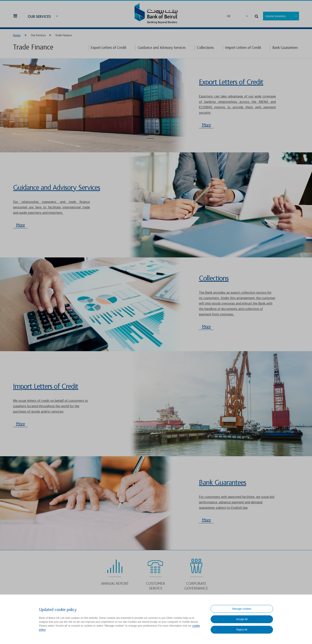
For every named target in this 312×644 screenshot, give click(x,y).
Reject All (242, 630)
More (206, 125)
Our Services (39, 17)
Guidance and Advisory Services (162, 48)
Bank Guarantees (285, 48)
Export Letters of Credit (109, 48)
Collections (205, 48)
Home (17, 35)
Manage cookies (242, 609)
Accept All (242, 619)
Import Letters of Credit (243, 48)
